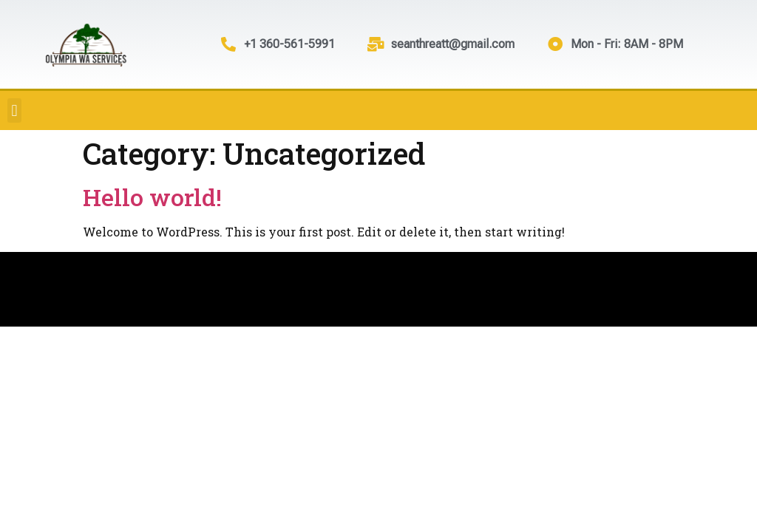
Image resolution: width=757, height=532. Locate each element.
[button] (14, 110)
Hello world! (152, 197)
